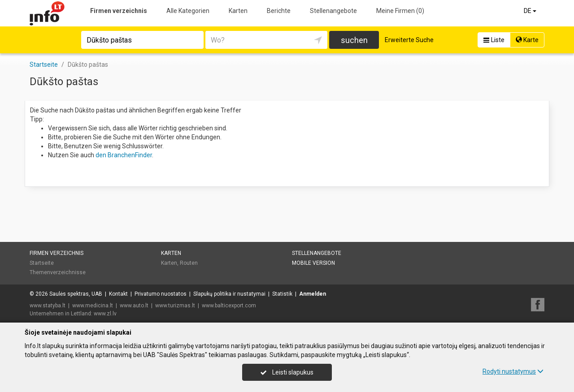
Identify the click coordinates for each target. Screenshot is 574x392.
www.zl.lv (105, 314)
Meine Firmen (400, 11)
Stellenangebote (333, 11)
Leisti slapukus (287, 372)
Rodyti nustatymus (513, 371)
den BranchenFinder (124, 155)
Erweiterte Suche (409, 40)
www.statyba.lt (48, 306)
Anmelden (313, 294)
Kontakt (118, 294)
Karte (527, 40)
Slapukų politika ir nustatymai (229, 294)
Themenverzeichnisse (58, 272)
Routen (189, 263)
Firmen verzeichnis (119, 11)
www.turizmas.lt (175, 306)
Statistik (282, 294)
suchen (354, 40)
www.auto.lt (134, 306)
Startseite (42, 263)
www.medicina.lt (93, 306)
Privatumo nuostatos (161, 294)
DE (531, 11)
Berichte (279, 11)
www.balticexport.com (229, 306)
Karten (238, 11)
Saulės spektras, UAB (76, 294)
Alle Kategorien (188, 11)
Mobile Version (313, 263)
